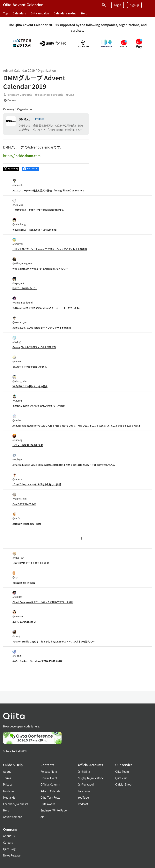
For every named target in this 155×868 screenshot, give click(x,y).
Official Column (50, 784)
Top (6, 13)
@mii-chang (19, 222)
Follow (10, 100)
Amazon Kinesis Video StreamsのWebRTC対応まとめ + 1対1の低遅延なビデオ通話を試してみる (64, 465)
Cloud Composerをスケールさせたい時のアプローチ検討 (43, 602)
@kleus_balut (20, 379)
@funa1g (17, 438)
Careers (8, 842)
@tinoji (16, 634)
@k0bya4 (17, 457)
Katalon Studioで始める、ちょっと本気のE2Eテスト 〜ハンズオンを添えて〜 (53, 641)
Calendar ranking (65, 13)
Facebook (84, 791)
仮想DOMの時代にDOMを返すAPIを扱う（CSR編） (40, 406)
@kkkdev (17, 595)
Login (118, 5)
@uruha (17, 418)
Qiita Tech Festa (50, 797)
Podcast (83, 804)
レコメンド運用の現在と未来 (28, 445)
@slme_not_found (22, 300)
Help (84, 13)
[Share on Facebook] (31, 169)
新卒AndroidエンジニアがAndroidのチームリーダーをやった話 (46, 308)
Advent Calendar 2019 (19, 70)
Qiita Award (48, 804)
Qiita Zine (121, 778)
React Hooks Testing (24, 583)
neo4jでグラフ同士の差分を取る (30, 367)
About (7, 772)
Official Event (49, 778)
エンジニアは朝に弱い (24, 622)
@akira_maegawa (22, 261)
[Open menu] (149, 5)
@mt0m (17, 516)
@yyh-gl (17, 340)
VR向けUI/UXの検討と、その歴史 (30, 386)
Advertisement (12, 817)
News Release (12, 855)
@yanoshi (18, 183)
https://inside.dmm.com (22, 156)
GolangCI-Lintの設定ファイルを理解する (34, 347)
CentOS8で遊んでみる (24, 504)
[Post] (11, 169)
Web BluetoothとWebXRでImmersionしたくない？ (40, 269)
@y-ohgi (17, 653)
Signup (134, 5)
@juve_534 (18, 555)
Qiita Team (122, 772)
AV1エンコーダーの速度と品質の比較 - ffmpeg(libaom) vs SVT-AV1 (48, 190)
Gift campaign (40, 13)
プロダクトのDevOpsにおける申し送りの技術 (37, 484)
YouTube (83, 797)
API (43, 817)
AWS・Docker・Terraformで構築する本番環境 (37, 661)
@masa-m (18, 614)
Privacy (8, 784)
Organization (47, 70)
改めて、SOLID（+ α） (25, 288)
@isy (15, 575)
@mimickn (18, 359)
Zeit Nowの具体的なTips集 (27, 524)
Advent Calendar (51, 791)
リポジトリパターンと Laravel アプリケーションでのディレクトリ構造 (50, 249)
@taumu (17, 398)
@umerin (18, 477)
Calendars (19, 13)
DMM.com (26, 119)
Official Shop (123, 784)
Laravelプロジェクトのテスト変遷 (31, 563)
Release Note (49, 772)
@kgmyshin (19, 281)
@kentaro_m (19, 320)
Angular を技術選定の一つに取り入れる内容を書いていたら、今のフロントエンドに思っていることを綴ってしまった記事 (77, 426)
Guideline (9, 791)
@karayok (18, 242)
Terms (7, 778)
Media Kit (9, 797)
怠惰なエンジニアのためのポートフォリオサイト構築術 (42, 328)
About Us (9, 836)
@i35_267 (18, 202)
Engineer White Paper (54, 810)
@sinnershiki (19, 496)
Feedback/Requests (16, 804)
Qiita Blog (9, 849)
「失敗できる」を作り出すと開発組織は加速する (38, 210)
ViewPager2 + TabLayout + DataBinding (34, 230)
